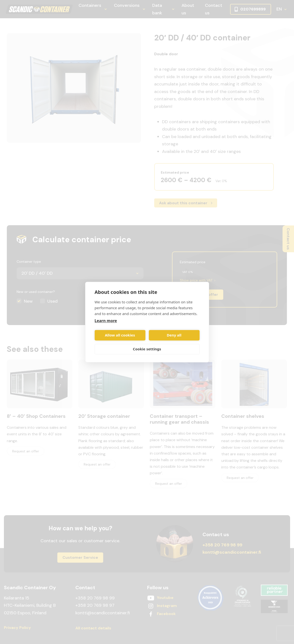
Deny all (174, 335)
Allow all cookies (120, 335)
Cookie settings (147, 349)
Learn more (106, 321)
